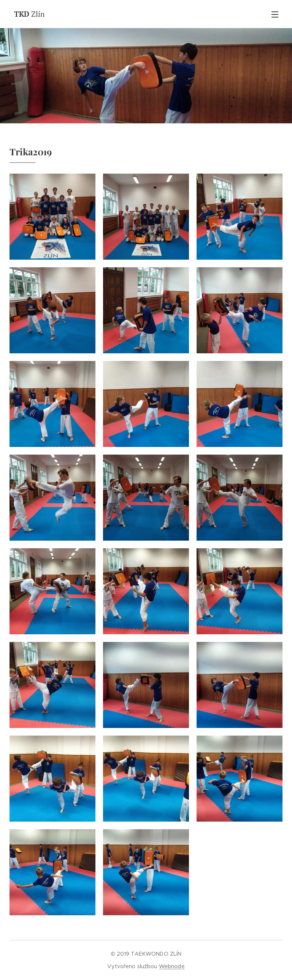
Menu (275, 14)
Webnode (172, 966)
